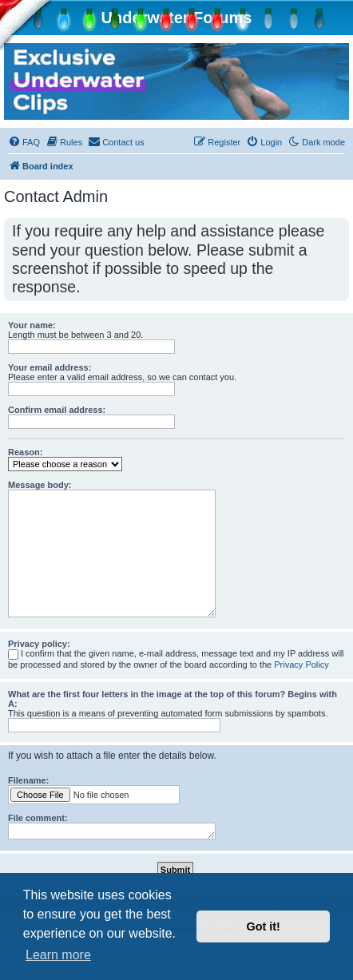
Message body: (40, 485)
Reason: (25, 452)
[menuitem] (24, 142)
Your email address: (50, 367)
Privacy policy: (39, 644)
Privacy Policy (301, 665)
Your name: (32, 325)
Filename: (28, 780)
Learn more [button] (58, 955)
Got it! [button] (264, 926)
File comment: (38, 818)
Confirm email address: (57, 410)
